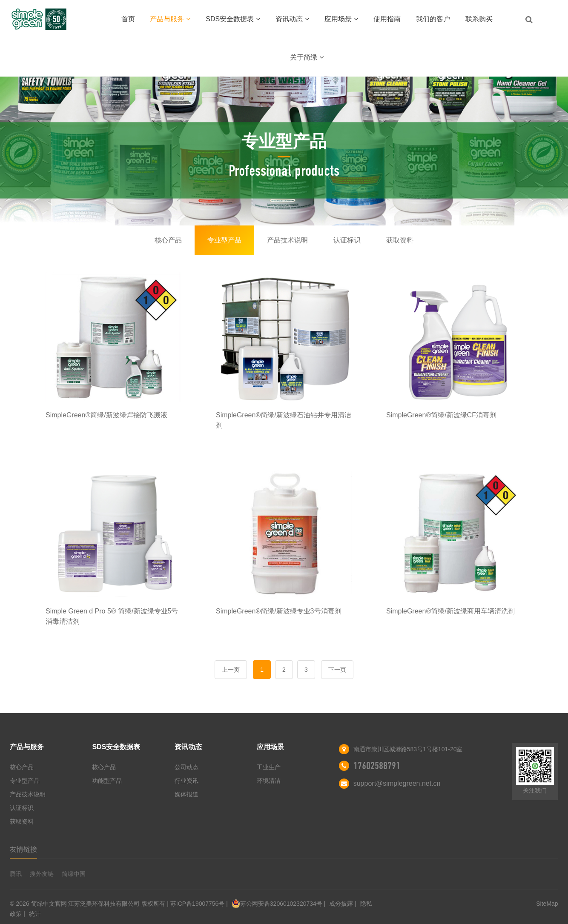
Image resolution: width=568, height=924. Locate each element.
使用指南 (387, 19)
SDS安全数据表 (233, 19)
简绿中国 (74, 874)
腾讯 (16, 874)
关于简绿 (307, 57)
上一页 (231, 670)
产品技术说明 (287, 240)
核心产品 (168, 240)
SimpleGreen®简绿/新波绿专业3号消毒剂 (279, 611)
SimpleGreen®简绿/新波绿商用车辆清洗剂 (450, 611)
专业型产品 (224, 240)
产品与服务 (170, 19)
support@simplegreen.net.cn (397, 783)
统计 (35, 914)
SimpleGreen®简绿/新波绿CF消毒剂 (441, 415)
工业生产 (269, 767)
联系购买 (479, 19)
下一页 (337, 670)
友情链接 (23, 849)
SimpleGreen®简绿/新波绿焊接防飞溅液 (106, 415)
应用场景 (341, 19)
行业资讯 (186, 781)
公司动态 (186, 767)
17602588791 (377, 766)
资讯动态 (292, 19)
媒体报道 (186, 794)
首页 (128, 19)
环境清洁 (269, 781)
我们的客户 (433, 19)
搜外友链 (42, 874)
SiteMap (547, 904)
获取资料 (400, 240)
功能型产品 (107, 781)
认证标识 (347, 240)
